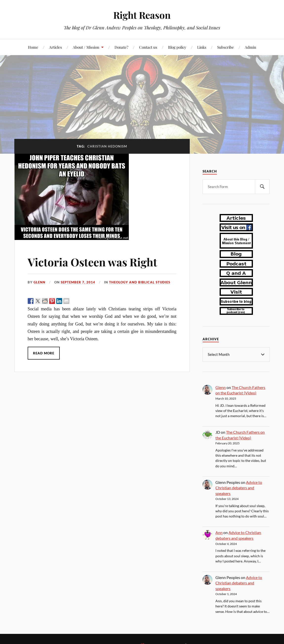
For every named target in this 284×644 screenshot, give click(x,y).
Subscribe (226, 47)
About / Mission (86, 47)
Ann (219, 532)
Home (33, 47)
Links (202, 47)
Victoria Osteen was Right (92, 262)
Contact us (148, 47)
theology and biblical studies (140, 282)
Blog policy (177, 47)
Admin (250, 47)
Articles (56, 47)
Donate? (121, 47)
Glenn (39, 282)
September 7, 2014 (78, 282)
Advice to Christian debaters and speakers (239, 488)
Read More (44, 353)
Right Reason (142, 15)
